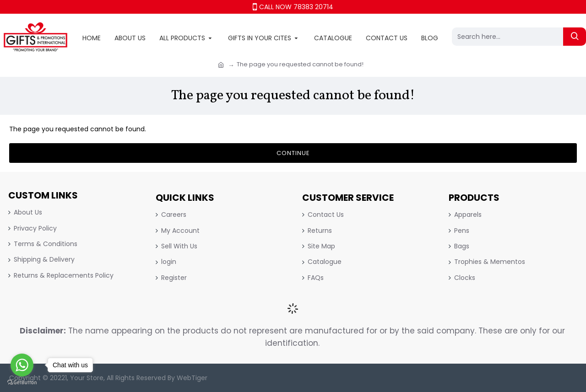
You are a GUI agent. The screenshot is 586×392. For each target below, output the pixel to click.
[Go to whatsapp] (22, 365)
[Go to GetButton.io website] (22, 383)
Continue (293, 153)
